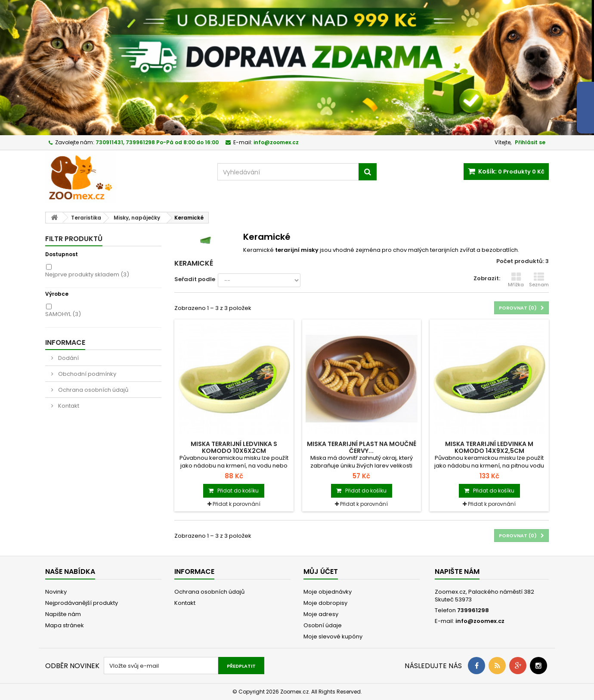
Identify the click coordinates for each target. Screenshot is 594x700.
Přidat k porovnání (237, 504)
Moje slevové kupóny (333, 637)
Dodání (68, 358)
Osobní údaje (323, 625)
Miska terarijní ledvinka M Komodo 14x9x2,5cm (489, 447)
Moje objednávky (328, 592)
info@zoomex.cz (480, 621)
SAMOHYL (63, 314)
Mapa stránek (65, 625)
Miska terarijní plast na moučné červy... (362, 447)
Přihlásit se (530, 142)
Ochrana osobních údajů (93, 390)
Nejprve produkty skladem (87, 274)
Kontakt (68, 406)
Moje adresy (321, 614)
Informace (65, 342)
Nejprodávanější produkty (82, 603)
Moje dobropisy (325, 603)
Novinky (56, 592)
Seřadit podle (195, 279)
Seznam (539, 280)
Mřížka (516, 280)
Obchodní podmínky (87, 374)
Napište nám (63, 614)
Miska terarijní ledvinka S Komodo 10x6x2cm (234, 447)
